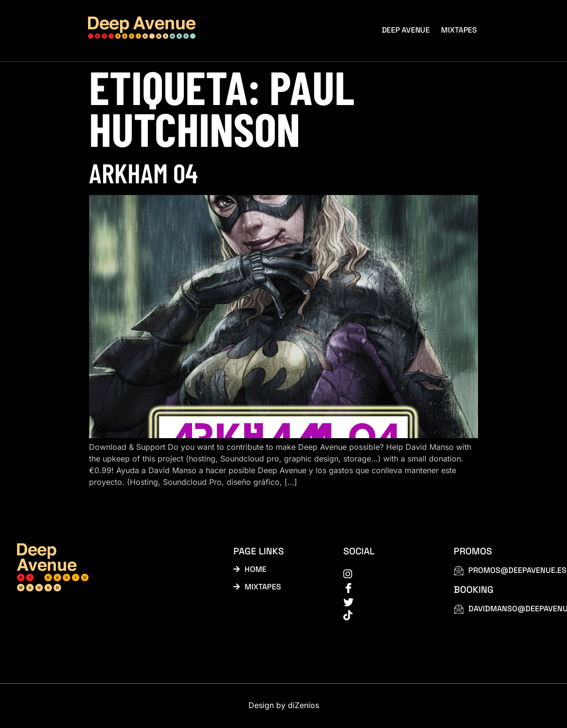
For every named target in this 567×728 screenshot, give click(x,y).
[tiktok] (388, 616)
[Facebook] (388, 588)
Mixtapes (460, 29)
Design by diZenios (284, 707)
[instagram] (388, 574)
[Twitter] (388, 602)
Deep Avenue (407, 29)
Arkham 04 (143, 172)
